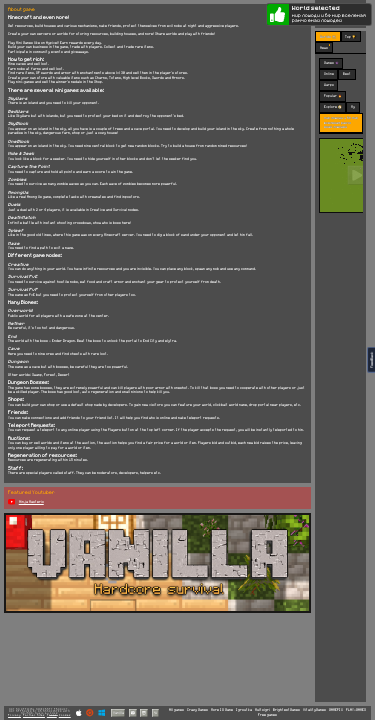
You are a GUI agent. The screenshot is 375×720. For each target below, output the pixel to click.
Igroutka (244, 710)
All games (176, 710)
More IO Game (222, 710)
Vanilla (118, 712)
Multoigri (262, 710)
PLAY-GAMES (356, 710)
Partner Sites (34, 715)
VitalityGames (314, 710)
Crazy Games (197, 710)
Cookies (65, 715)
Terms (52, 715)
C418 (54, 713)
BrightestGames (286, 710)
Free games (267, 715)
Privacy (14, 715)
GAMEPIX (336, 710)
